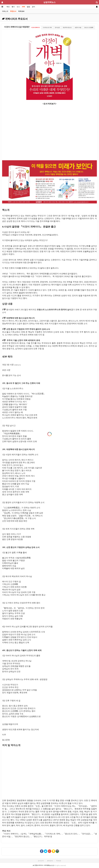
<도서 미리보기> (49, 104)
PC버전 (59, 861)
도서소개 (41, 861)
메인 (8, 7)
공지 (33, 7)
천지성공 (57, 27)
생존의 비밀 (78, 27)
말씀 (28, 7)
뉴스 (18, 7)
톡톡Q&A (21, 11)
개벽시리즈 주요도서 (15, 19)
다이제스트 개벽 (47, 27)
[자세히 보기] (17, 365)
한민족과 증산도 (67, 27)
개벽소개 (5, 11)
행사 (13, 7)
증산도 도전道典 (89, 27)
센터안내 (50, 861)
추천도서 (13, 11)
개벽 (23, 7)
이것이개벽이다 (36, 27)
